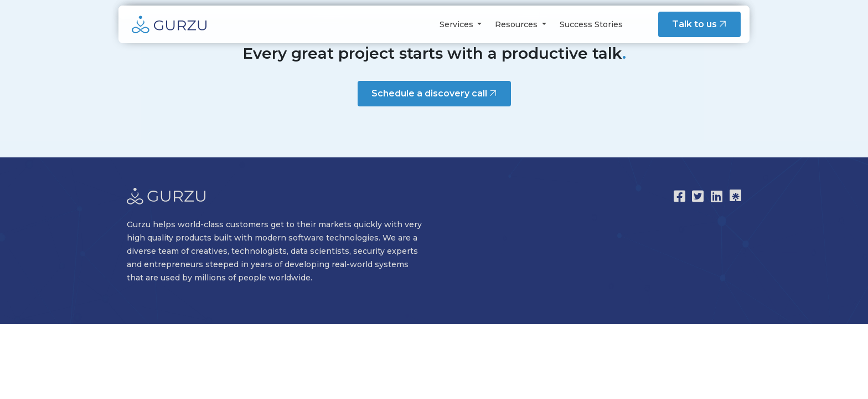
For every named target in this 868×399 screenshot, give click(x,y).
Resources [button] (517, 24)
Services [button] (458, 24)
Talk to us (701, 24)
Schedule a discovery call (435, 93)
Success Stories (591, 24)
